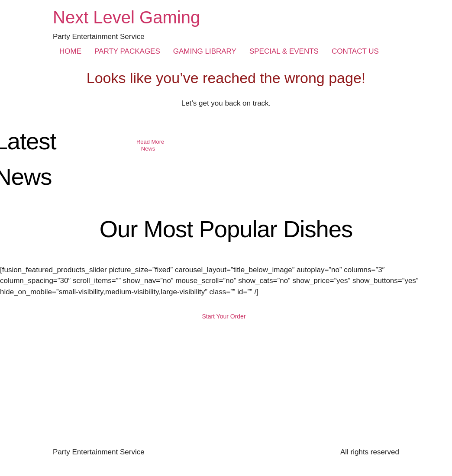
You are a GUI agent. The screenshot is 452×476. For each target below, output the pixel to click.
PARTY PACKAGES (127, 51)
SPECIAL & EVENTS (284, 51)
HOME (70, 51)
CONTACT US (355, 51)
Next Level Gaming (126, 17)
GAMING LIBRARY (205, 51)
